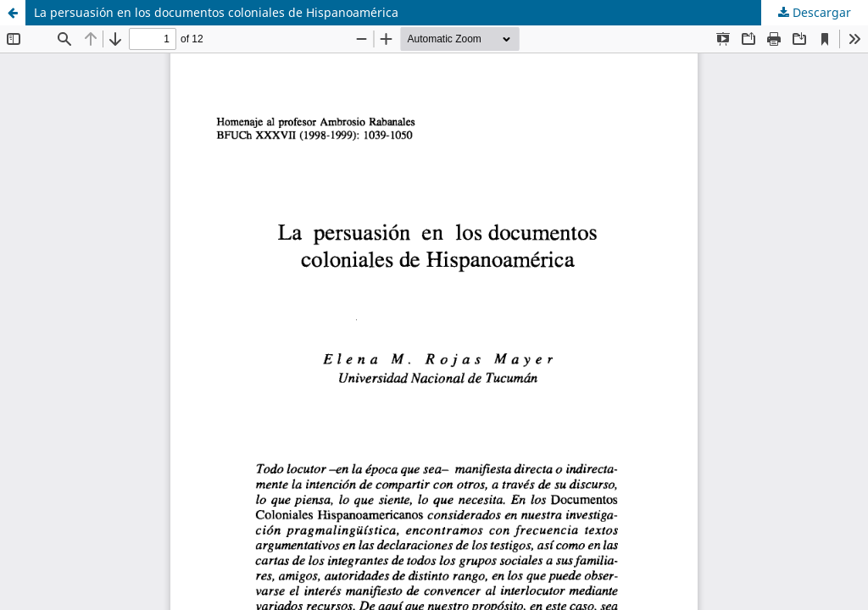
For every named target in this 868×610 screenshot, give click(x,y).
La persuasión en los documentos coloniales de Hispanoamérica (216, 12)
